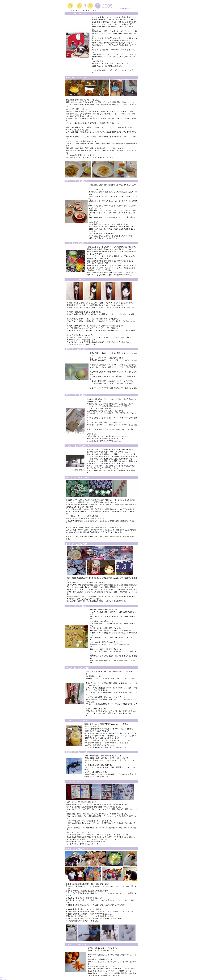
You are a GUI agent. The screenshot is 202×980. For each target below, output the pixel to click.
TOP (1, 977)
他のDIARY (125, 8)
